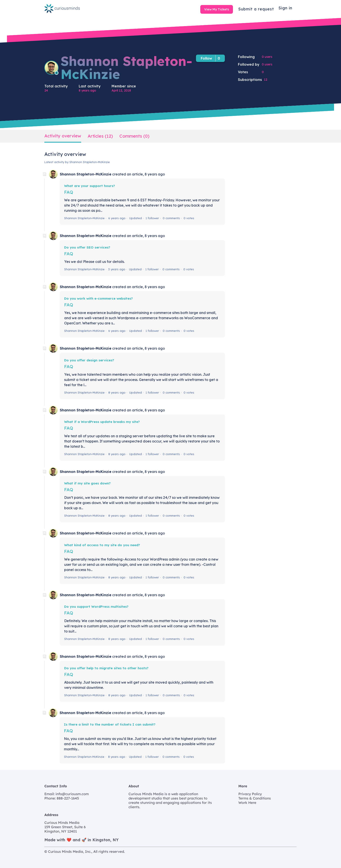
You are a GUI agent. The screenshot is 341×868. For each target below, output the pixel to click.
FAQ (69, 192)
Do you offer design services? (89, 360)
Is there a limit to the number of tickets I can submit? (110, 724)
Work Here (247, 803)
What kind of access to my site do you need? (102, 545)
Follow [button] (206, 58)
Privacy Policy (250, 794)
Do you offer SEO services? (87, 247)
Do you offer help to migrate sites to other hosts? (106, 668)
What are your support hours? (90, 186)
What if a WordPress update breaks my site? (102, 422)
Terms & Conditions (255, 798)
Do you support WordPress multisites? (96, 607)
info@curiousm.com (72, 794)
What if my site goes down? (87, 483)
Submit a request (256, 9)
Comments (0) (134, 136)
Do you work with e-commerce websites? (99, 298)
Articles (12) (100, 136)
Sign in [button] (285, 8)
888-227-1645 (67, 798)
